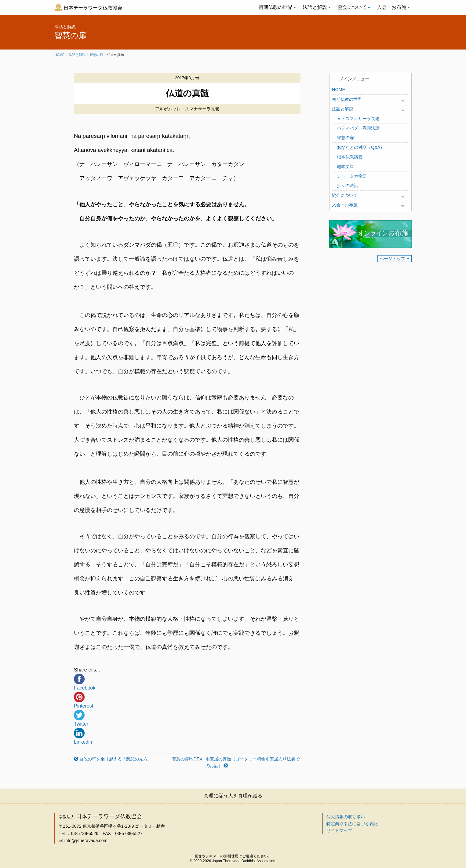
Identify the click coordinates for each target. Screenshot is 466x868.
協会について (352, 7)
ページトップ (392, 259)
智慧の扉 (96, 55)
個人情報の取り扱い (346, 817)
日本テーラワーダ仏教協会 (93, 8)
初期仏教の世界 (275, 7)
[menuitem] (276, 7)
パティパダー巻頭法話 (358, 128)
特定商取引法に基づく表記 (352, 824)
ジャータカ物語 (352, 176)
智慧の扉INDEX (187, 759)
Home (59, 55)
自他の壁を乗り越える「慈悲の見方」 (115, 759)
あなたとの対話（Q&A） (361, 147)
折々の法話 (348, 186)
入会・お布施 (391, 7)
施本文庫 (345, 167)
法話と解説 (315, 7)
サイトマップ (339, 830)
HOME (339, 90)
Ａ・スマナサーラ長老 (358, 119)
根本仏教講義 (350, 157)
